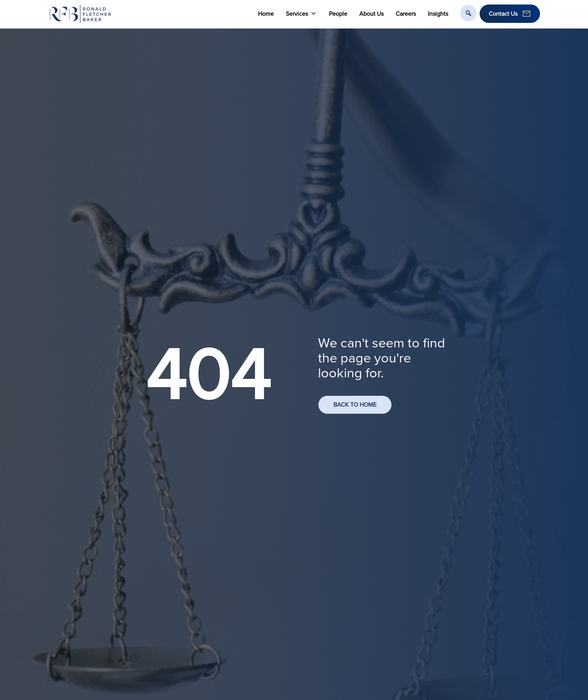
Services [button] (301, 14)
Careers (406, 14)
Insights (438, 14)
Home (266, 14)
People (338, 14)
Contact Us (503, 14)
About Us (371, 14)
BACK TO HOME (355, 405)
